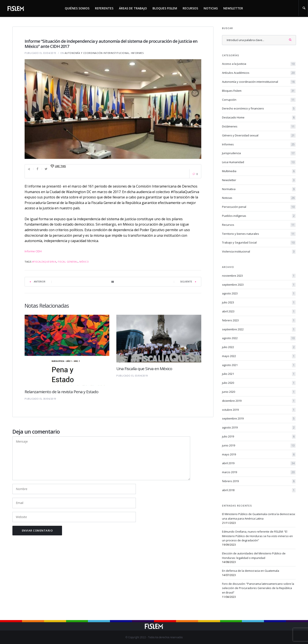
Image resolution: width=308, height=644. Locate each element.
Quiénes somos (77, 8)
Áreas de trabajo (133, 8)
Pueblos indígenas (259, 216)
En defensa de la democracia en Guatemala (251, 571)
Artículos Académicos (259, 73)
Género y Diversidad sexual (259, 136)
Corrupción (259, 100)
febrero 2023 (259, 321)
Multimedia (259, 171)
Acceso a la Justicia (259, 64)
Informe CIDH (33, 251)
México (84, 262)
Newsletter (233, 8)
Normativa (259, 189)
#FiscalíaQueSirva (44, 262)
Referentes (104, 8)
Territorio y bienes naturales (259, 234)
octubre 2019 (259, 410)
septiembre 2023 (259, 285)
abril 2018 (259, 490)
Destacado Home (259, 118)
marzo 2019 (259, 472)
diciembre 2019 (259, 401)
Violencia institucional (259, 252)
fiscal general (68, 262)
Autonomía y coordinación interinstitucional (97, 53)
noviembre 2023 (259, 276)
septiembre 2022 (259, 329)
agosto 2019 (259, 428)
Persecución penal (259, 207)
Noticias (211, 8)
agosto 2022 (259, 338)
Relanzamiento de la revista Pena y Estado (61, 392)
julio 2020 (259, 383)
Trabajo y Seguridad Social (259, 243)
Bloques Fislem (165, 8)
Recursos (190, 8)
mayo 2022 (259, 356)
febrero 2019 (259, 481)
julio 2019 (259, 437)
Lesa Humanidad (259, 162)
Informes (137, 53)
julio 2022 (259, 347)
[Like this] (58, 166)
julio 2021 (259, 374)
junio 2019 (259, 446)
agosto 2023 (259, 294)
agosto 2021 (259, 365)
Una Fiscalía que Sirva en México (144, 369)
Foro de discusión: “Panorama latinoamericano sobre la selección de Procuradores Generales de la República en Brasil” (258, 588)
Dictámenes (259, 127)
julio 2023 (259, 303)
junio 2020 (259, 392)
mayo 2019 (259, 455)
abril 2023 (259, 312)
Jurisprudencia (259, 153)
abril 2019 (259, 463)
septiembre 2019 (259, 419)
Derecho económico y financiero (259, 109)
